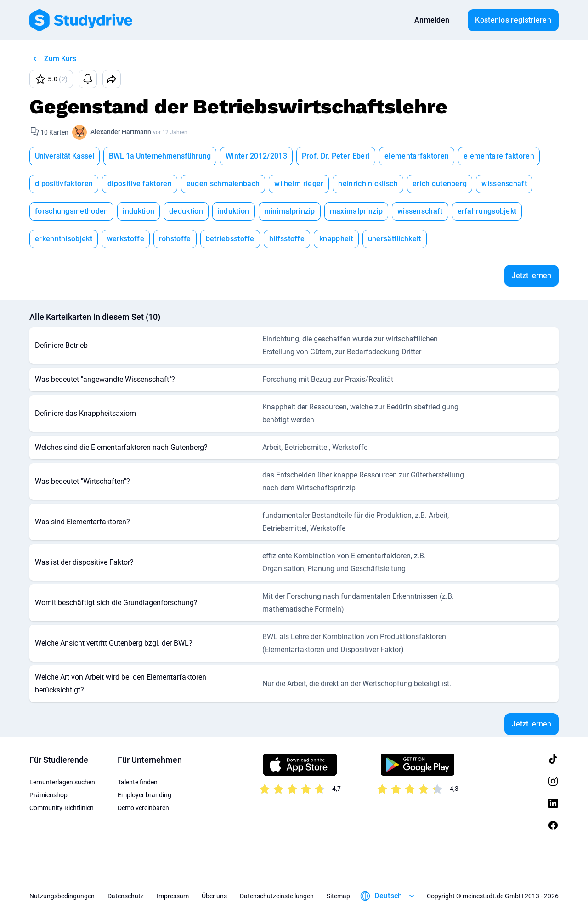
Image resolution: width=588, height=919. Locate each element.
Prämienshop (48, 795)
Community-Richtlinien (62, 808)
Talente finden (138, 782)
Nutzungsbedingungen (62, 896)
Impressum (173, 896)
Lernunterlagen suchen (62, 782)
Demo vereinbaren (143, 808)
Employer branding (144, 795)
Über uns (214, 896)
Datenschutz (126, 896)
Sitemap (338, 896)
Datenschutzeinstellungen (277, 896)
